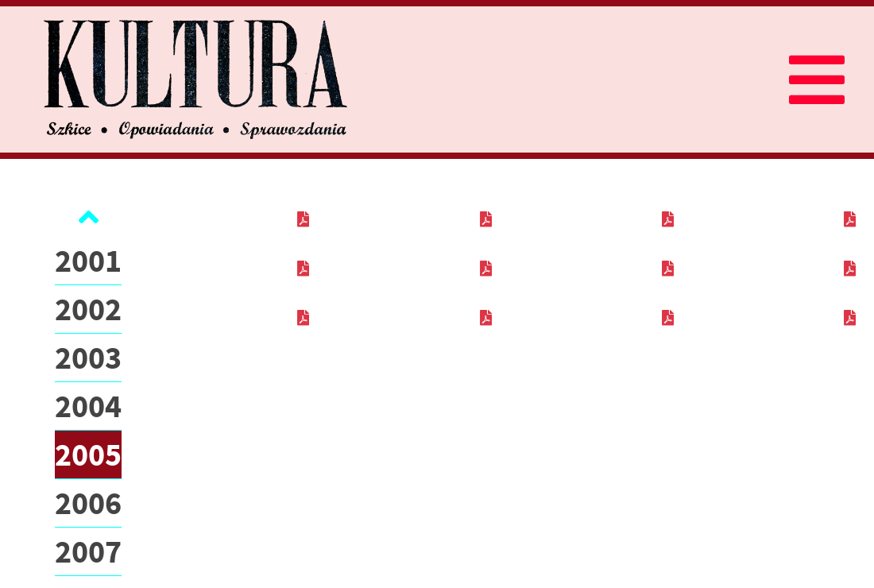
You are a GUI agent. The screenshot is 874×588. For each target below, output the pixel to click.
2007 (88, 551)
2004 (88, 406)
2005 (88, 455)
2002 (88, 309)
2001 (88, 261)
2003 (88, 358)
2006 (88, 503)
